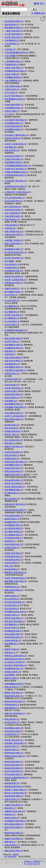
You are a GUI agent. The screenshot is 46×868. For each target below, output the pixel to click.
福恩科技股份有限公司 (14, 731)
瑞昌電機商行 (10, 675)
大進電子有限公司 (12, 74)
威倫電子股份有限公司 (14, 447)
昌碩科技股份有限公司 (14, 394)
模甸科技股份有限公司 (14, 762)
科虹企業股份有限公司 (14, 440)
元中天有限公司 (11, 93)
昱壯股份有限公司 (12, 425)
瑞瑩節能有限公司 (12, 705)
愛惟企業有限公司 (12, 687)
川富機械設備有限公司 (14, 77)
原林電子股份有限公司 (14, 483)
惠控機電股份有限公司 (14, 631)
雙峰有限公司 (10, 815)
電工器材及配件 (10, 857)
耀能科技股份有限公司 (14, 833)
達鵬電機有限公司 (12, 708)
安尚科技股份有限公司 (14, 210)
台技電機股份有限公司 (14, 129)
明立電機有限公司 (12, 312)
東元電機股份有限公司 (14, 292)
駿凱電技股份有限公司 (14, 796)
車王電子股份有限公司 (14, 258)
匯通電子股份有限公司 (14, 693)
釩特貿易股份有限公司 (14, 560)
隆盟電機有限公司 (12, 644)
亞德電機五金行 (11, 401)
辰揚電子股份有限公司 (14, 277)
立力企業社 (9, 114)
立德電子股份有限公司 (14, 159)
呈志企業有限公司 (12, 264)
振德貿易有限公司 (12, 519)
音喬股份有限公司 (12, 459)
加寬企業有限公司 (12, 150)
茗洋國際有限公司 (12, 493)
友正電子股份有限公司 (14, 96)
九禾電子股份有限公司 (14, 34)
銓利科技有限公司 (12, 722)
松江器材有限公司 (12, 321)
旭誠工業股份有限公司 (14, 244)
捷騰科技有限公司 (12, 596)
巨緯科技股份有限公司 (14, 156)
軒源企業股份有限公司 (14, 516)
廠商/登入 (39, 4)
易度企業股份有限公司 (14, 338)
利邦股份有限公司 (12, 268)
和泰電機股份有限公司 (14, 367)
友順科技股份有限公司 (14, 105)
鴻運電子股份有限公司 (14, 805)
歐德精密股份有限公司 (14, 768)
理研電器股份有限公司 (14, 556)
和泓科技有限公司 (12, 325)
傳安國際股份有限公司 (14, 669)
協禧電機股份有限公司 (14, 404)
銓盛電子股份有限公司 (14, 740)
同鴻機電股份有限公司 (14, 249)
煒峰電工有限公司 (12, 678)
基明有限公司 (10, 541)
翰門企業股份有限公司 (14, 775)
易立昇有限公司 (11, 295)
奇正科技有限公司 (12, 301)
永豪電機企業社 (11, 147)
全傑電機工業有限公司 (14, 240)
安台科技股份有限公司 (14, 201)
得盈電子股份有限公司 (14, 553)
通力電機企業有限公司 (14, 532)
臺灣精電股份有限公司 (14, 753)
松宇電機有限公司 (12, 318)
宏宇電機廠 (9, 261)
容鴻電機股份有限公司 (14, 525)
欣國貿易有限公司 (12, 374)
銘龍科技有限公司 (12, 746)
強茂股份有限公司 (12, 548)
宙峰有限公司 (10, 351)
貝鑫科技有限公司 (12, 289)
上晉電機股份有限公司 (14, 61)
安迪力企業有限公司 (13, 213)
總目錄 (16, 854)
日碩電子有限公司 (12, 111)
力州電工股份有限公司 (14, 37)
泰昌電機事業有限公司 (14, 490)
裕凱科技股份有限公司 (14, 696)
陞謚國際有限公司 (12, 522)
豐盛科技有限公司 (12, 818)
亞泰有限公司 (10, 354)
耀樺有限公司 (10, 842)
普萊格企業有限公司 (13, 641)
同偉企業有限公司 (12, 225)
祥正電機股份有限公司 (14, 535)
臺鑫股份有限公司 (12, 750)
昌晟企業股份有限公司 (14, 358)
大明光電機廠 (10, 56)
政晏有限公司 (10, 443)
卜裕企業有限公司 (12, 44)
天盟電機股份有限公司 (14, 108)
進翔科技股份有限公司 (14, 637)
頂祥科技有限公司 (12, 563)
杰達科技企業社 (11, 391)
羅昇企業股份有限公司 (14, 824)
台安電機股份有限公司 (14, 123)
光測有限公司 (10, 228)
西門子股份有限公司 (13, 207)
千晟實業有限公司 (12, 65)
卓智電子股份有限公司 (14, 388)
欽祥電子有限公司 (12, 628)
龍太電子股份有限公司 (14, 771)
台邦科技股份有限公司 (14, 126)
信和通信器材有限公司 (14, 431)
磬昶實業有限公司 (12, 783)
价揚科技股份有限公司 (14, 235)
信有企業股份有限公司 (14, 413)
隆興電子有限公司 (12, 649)
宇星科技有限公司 (12, 220)
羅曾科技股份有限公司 (14, 827)
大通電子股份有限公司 (14, 68)
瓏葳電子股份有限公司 (14, 839)
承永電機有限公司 (12, 306)
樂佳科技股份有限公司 (14, 765)
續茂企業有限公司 (12, 845)
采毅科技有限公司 (12, 398)
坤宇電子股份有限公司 (14, 315)
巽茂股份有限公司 (12, 615)
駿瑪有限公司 (10, 808)
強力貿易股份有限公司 (14, 528)
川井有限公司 (10, 49)
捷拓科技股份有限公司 (14, 544)
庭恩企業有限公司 (12, 499)
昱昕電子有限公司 (12, 435)
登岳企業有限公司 (12, 609)
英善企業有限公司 (12, 455)
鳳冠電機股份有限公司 (14, 728)
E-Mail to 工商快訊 (32, 861)
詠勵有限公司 (10, 653)
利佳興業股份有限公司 (14, 271)
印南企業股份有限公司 (14, 216)
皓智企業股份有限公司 (14, 634)
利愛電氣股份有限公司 (14, 283)
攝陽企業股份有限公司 (14, 851)
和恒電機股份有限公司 (14, 345)
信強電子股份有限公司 (14, 452)
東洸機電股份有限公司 (14, 348)
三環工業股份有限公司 (14, 86)
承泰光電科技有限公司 (14, 361)
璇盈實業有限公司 (12, 25)
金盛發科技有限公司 (13, 379)
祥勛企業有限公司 (12, 569)
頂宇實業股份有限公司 (14, 538)
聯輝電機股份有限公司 (14, 28)
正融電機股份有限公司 (14, 162)
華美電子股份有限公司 (14, 618)
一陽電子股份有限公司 (14, 31)
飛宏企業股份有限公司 (14, 419)
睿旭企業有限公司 (12, 719)
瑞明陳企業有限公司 (13, 672)
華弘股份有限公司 (12, 605)
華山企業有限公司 (12, 599)
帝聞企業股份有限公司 (14, 471)
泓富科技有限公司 (12, 385)
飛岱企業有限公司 (12, 428)
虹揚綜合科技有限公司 (14, 468)
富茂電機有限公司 (12, 625)
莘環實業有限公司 (12, 587)
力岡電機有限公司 (12, 40)
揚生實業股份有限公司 (14, 21)
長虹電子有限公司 (12, 342)
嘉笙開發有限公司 (12, 734)
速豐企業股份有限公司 (14, 590)
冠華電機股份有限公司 (14, 465)
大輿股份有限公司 (12, 89)
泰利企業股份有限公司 (14, 480)
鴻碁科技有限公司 (12, 799)
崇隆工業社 (9, 566)
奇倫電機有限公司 (12, 364)
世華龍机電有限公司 (13, 138)
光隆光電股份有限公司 (14, 232)
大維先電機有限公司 (13, 81)
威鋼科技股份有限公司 (14, 475)
